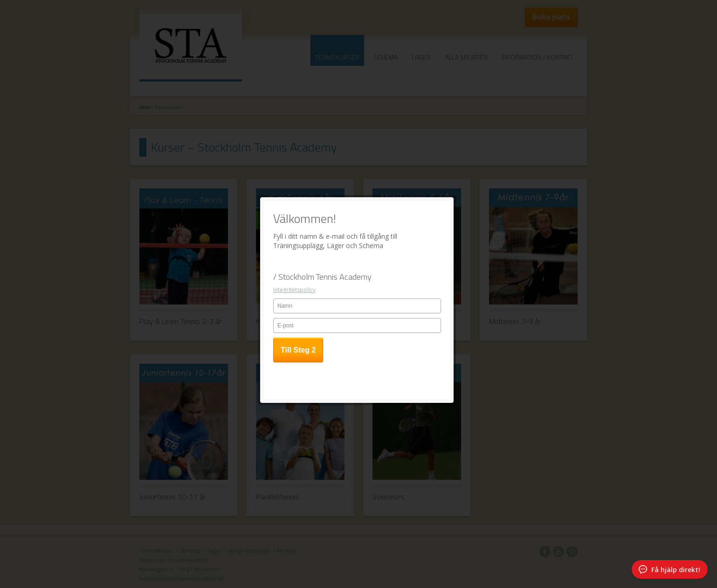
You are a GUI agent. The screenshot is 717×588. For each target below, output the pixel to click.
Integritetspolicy (294, 164)
